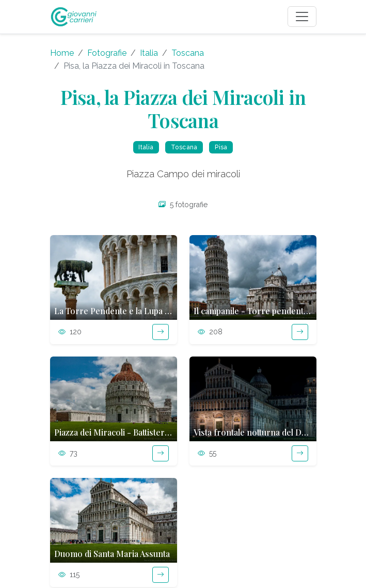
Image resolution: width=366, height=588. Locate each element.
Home (62, 53)
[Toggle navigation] (302, 17)
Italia (149, 53)
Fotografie (107, 53)
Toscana (188, 53)
